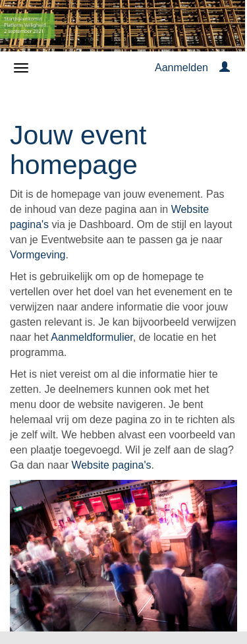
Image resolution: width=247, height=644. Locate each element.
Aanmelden (181, 68)
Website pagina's (111, 465)
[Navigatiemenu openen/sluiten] (21, 68)
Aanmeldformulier (92, 337)
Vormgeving (38, 255)
